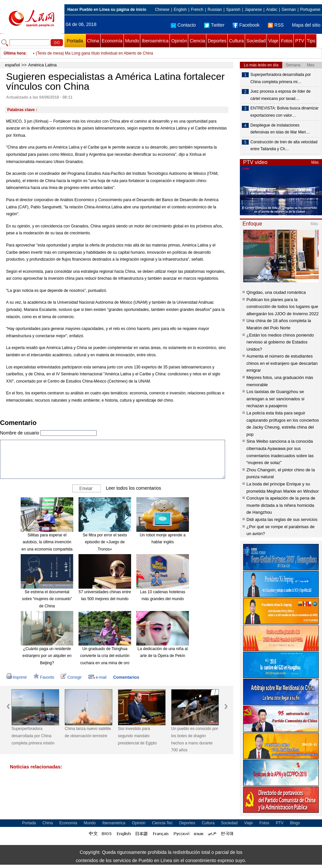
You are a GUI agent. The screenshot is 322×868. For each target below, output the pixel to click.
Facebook (246, 25)
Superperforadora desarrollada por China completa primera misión (33, 736)
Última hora (14, 53)
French (197, 10)
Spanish (233, 10)
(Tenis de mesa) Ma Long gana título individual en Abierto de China (94, 53)
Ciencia (197, 41)
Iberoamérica (155, 41)
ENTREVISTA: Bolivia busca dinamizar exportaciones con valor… (284, 112)
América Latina (43, 65)
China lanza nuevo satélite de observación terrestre (88, 732)
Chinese (162, 10)
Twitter (214, 25)
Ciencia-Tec (162, 823)
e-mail (98, 677)
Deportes (217, 41)
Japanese (253, 10)
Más (315, 162)
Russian (215, 10)
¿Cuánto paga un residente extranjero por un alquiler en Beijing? (47, 656)
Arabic (272, 10)
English (180, 10)
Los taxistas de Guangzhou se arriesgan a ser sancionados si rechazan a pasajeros (275, 399)
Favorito (44, 677)
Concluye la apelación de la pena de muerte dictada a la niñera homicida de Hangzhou (281, 505)
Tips (311, 41)
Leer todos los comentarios (133, 488)
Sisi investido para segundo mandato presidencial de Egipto (137, 736)
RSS (276, 25)
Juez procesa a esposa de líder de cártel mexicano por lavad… (280, 95)
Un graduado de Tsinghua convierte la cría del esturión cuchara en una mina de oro (105, 656)
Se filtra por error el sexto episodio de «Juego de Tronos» (105, 542)
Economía (112, 41)
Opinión (179, 41)
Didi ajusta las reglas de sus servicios (282, 519)
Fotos (287, 41)
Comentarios (126, 677)
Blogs (295, 823)
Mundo (132, 41)
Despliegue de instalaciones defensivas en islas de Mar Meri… (280, 129)
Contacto (183, 25)
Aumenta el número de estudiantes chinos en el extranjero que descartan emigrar (282, 363)
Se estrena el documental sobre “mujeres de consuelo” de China (47, 599)
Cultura (236, 41)
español (12, 65)
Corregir (71, 677)
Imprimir (17, 677)
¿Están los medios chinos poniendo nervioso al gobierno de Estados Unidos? (280, 342)
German (289, 10)
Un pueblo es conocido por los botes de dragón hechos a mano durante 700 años (195, 739)
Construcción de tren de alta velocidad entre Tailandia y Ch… (284, 146)
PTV (299, 41)
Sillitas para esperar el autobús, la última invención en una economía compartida (47, 542)
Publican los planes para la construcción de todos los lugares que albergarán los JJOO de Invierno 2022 (283, 307)
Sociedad (256, 41)
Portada (75, 41)
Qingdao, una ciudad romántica (276, 292)
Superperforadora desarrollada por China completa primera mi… (281, 78)
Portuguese (310, 10)
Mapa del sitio (306, 25)
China (93, 41)
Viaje (273, 41)
